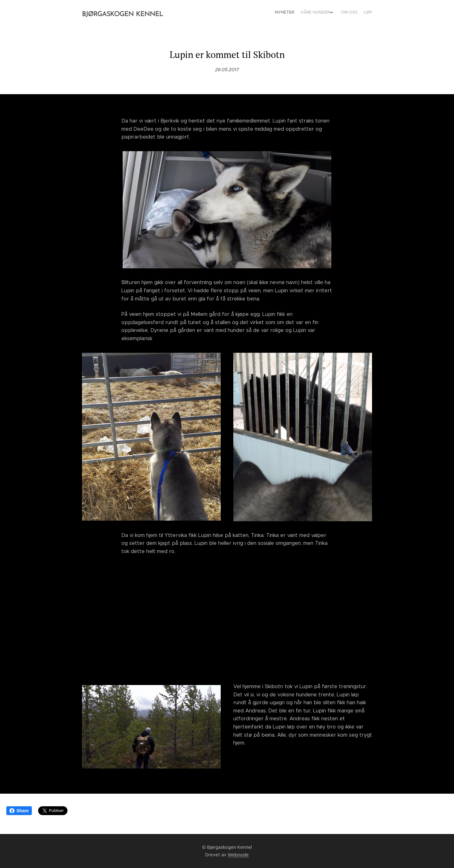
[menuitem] (349, 13)
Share (19, 811)
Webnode (238, 855)
